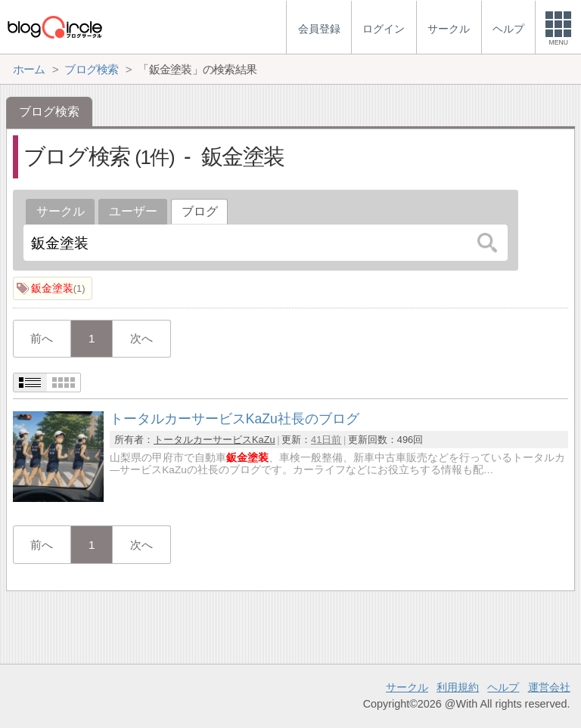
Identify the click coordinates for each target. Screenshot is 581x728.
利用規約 (458, 687)
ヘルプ (503, 687)
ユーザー (133, 211)
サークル (61, 211)
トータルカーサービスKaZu (214, 440)
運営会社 (549, 687)
